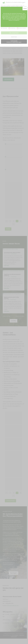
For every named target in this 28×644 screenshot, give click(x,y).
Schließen (25, 8)
